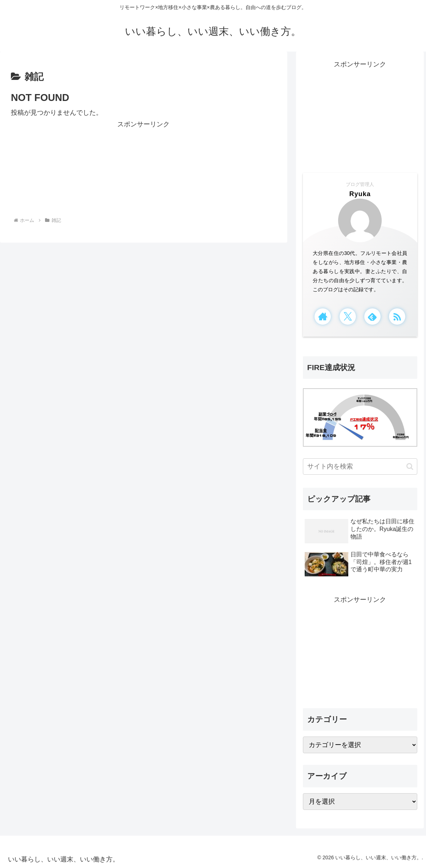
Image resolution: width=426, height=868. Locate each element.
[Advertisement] (144, 167)
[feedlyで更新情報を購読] (372, 317)
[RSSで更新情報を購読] (397, 317)
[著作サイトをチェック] (323, 317)
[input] (360, 467)
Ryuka (360, 194)
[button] (410, 467)
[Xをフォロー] (348, 317)
